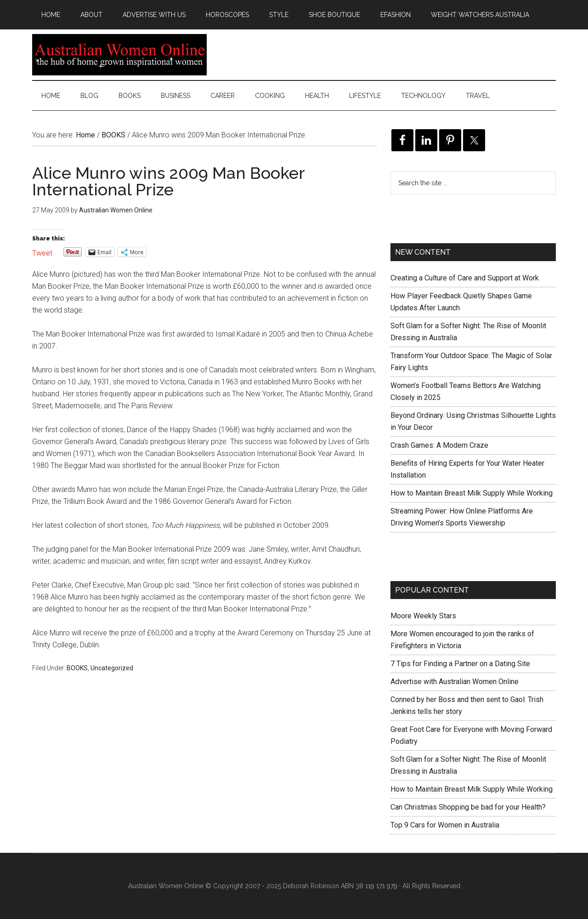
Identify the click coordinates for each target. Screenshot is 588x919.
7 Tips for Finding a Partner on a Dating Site (460, 664)
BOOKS (77, 668)
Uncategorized (112, 668)
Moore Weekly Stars (423, 616)
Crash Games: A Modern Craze (439, 445)
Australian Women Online (119, 55)
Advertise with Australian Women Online (455, 682)
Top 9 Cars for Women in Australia (445, 825)
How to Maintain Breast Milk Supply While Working (472, 493)
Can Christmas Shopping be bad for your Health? (468, 807)
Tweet (42, 252)
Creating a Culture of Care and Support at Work (465, 278)
